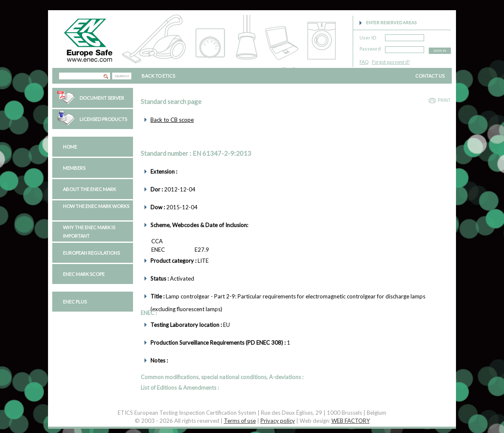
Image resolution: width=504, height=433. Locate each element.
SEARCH (122, 76)
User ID (368, 36)
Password (370, 47)
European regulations (91, 253)
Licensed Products (103, 119)
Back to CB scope (172, 120)
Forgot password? (391, 62)
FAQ (364, 62)
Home (70, 147)
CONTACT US (430, 76)
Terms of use (240, 421)
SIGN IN (440, 51)
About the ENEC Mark (89, 189)
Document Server (102, 98)
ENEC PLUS (75, 302)
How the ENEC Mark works (96, 206)
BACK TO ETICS (158, 76)
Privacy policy (278, 421)
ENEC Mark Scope (84, 274)
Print (444, 100)
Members (74, 168)
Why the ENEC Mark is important (89, 232)
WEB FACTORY (351, 421)
